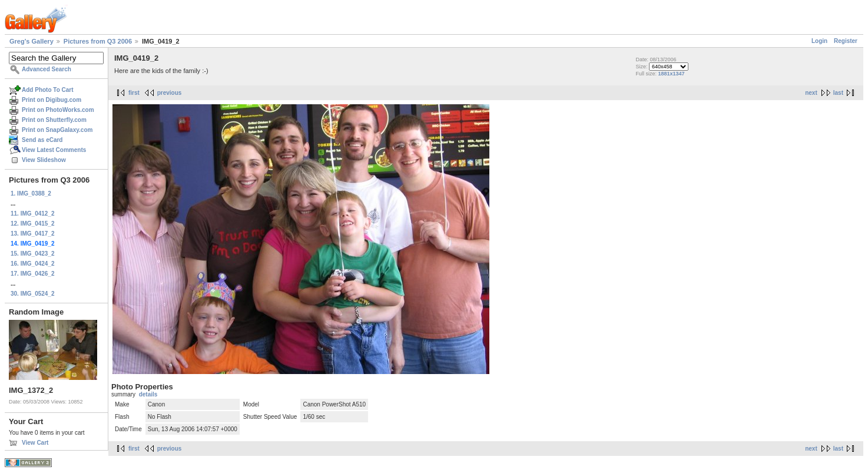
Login (819, 41)
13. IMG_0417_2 (33, 234)
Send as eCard (42, 140)
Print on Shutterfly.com (54, 120)
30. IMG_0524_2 (33, 294)
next (811, 93)
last (838, 93)
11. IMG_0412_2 (33, 214)
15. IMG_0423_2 (33, 254)
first (134, 93)
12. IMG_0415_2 (33, 224)
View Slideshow (44, 160)
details (148, 394)
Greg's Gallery (32, 41)
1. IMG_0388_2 (31, 193)
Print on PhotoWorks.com (58, 110)
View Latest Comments (54, 150)
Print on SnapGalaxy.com (57, 130)
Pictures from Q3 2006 (98, 41)
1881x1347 (671, 74)
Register (846, 41)
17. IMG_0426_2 (33, 274)
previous (170, 93)
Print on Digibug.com (52, 100)
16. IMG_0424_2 (33, 264)
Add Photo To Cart (48, 90)
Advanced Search (47, 69)
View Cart (35, 443)
